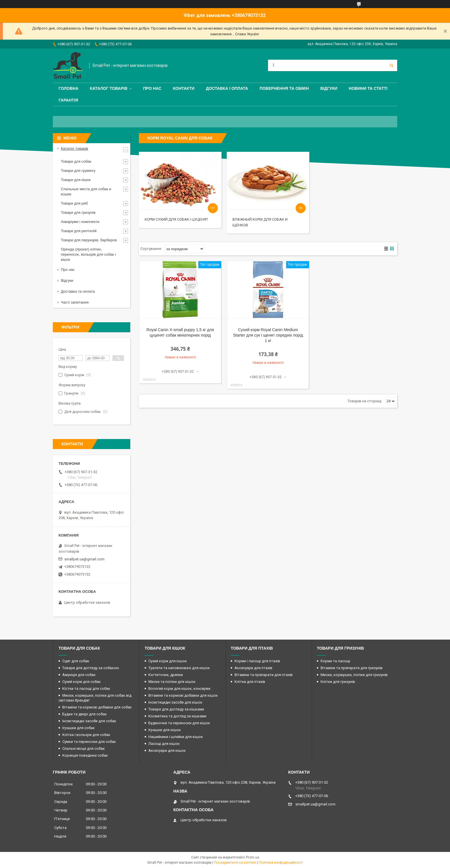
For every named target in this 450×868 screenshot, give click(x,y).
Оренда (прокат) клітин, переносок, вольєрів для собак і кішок (88, 254)
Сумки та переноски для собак (89, 742)
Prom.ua (253, 857)
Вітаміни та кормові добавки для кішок (183, 695)
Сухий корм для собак (82, 682)
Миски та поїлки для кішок (172, 682)
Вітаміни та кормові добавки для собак (97, 707)
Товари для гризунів (78, 212)
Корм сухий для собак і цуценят (176, 219)
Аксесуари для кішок (167, 750)
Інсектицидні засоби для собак (89, 721)
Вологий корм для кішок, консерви (179, 689)
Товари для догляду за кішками (176, 709)
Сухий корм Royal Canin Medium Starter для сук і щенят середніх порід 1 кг (268, 335)
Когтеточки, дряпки (166, 675)
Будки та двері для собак (85, 714)
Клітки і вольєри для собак (86, 735)
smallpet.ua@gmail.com (84, 559)
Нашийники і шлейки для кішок (176, 737)
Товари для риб (74, 203)
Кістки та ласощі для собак (86, 689)
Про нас (152, 88)
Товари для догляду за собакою (91, 668)
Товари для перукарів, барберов (89, 240)
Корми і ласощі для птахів (257, 661)
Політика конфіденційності (281, 863)
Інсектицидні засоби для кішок (175, 702)
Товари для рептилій (79, 231)
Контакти (184, 88)
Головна (68, 88)
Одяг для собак (76, 661)
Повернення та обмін (284, 88)
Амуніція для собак (79, 675)
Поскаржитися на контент (235, 863)
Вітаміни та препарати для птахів (264, 675)
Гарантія (68, 100)
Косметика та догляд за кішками (177, 716)
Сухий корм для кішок (168, 661)
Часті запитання (75, 302)
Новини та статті (368, 88)
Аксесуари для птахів (253, 668)
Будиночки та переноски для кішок (179, 723)
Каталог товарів (108, 88)
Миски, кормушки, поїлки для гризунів (354, 675)
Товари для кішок (76, 180)
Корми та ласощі (335, 661)
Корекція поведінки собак (85, 755)
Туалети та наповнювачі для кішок (179, 668)
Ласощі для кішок (164, 744)
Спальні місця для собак (84, 748)
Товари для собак (76, 161)
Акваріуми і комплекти (80, 222)
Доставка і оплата (227, 88)
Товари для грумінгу (78, 171)
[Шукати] (391, 65)
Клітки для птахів (250, 682)
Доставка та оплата (78, 291)
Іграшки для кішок (165, 730)
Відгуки (329, 88)
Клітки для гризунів (338, 682)
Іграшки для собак (78, 728)
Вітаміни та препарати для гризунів (352, 668)
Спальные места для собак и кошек (86, 192)
